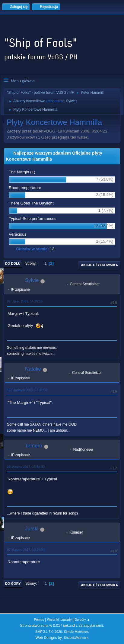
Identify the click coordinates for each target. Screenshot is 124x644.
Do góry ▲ (82, 619)
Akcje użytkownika (99, 265)
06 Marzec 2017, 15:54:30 (26, 467)
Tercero (34, 446)
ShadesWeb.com (76, 638)
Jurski (32, 529)
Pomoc (39, 619)
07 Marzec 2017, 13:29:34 (26, 550)
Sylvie (71, 101)
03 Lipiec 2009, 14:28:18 (25, 301)
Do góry (13, 584)
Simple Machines (76, 632)
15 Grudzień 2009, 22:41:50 (27, 390)
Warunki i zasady (59, 619)
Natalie (33, 369)
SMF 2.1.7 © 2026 (49, 632)
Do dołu (13, 263)
